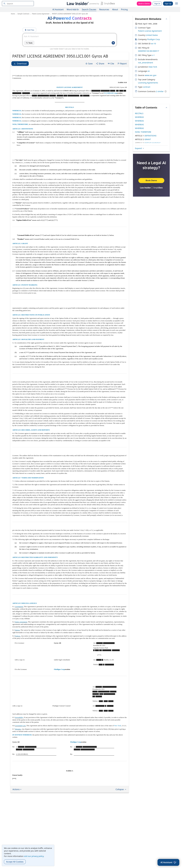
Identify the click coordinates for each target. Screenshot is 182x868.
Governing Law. (20, 726)
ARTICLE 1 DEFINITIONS (23, 129)
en (149, 71)
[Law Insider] (90, 4)
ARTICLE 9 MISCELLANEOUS (25, 603)
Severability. (19, 717)
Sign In (157, 4)
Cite (111, 64)
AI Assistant (58, 9)
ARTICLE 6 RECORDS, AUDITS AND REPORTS (31, 430)
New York (118, 726)
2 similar (160, 91)
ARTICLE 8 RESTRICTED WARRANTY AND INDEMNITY (35, 557)
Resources (104, 9)
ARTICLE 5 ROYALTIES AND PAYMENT (28, 339)
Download (20, 64)
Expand (140, 148)
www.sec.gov (151, 75)
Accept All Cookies (15, 862)
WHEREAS (139, 117)
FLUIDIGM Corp (111, 93)
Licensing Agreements (148, 83)
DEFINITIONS (150, 136)
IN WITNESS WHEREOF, (22, 735)
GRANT (148, 139)
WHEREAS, (17, 111)
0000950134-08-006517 (149, 51)
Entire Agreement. (21, 622)
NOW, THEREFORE (143, 132)
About (115, 9)
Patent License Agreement (150, 31)
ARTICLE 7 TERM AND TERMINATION (28, 478)
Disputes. (18, 729)
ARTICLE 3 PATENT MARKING (25, 285)
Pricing (124, 9)
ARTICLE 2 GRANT (20, 243)
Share (100, 64)
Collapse (121, 789)
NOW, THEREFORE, (21, 124)
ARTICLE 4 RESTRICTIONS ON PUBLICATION (31, 315)
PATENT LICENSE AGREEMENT (70, 87)
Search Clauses (89, 9)
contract (146, 87)
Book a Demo (144, 4)
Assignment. (19, 607)
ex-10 (154, 43)
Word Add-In (73, 9)
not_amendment (146, 63)
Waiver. (18, 630)
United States (152, 35)
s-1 (153, 55)
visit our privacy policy (34, 856)
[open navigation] (177, 4)
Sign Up (168, 4)
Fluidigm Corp (59, 669)
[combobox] (18, 4)
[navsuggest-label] (18, 4)
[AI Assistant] (168, 862)
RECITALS (70, 107)
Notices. (18, 636)
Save (89, 64)
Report (122, 64)
